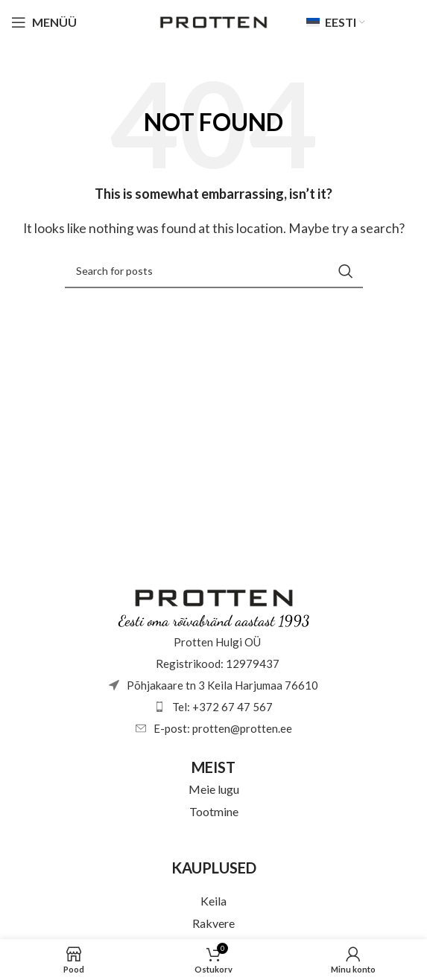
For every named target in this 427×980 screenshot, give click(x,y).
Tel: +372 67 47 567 (222, 707)
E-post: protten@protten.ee (223, 728)
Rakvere (213, 923)
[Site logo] (213, 20)
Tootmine (214, 811)
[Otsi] (214, 271)
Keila (213, 901)
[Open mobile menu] (44, 22)
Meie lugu (214, 789)
